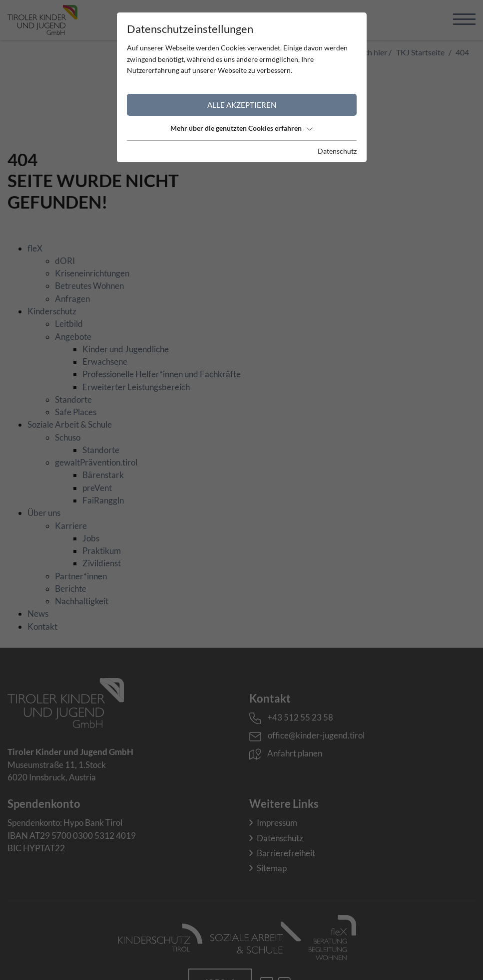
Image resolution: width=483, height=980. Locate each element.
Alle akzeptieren (242, 105)
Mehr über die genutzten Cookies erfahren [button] (241, 128)
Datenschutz (337, 151)
